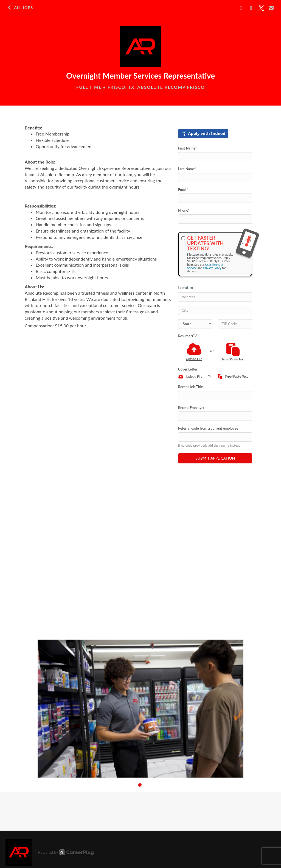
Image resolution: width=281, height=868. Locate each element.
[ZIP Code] (235, 324)
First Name (187, 148)
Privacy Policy (212, 268)
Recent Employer (191, 408)
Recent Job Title (191, 387)
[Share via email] (271, 8)
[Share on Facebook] (241, 8)
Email (183, 190)
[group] (140, 709)
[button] (140, 785)
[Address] (215, 297)
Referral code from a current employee (208, 428)
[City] (215, 310)
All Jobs (20, 8)
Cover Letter (188, 369)
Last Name (187, 169)
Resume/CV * (189, 336)
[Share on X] (261, 8)
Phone (184, 210)
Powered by (66, 852)
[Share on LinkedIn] (251, 8)
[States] (195, 324)
